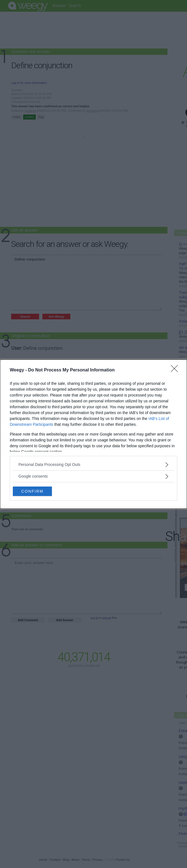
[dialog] (93, 434)
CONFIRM (32, 491)
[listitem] (93, 465)
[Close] (176, 370)
